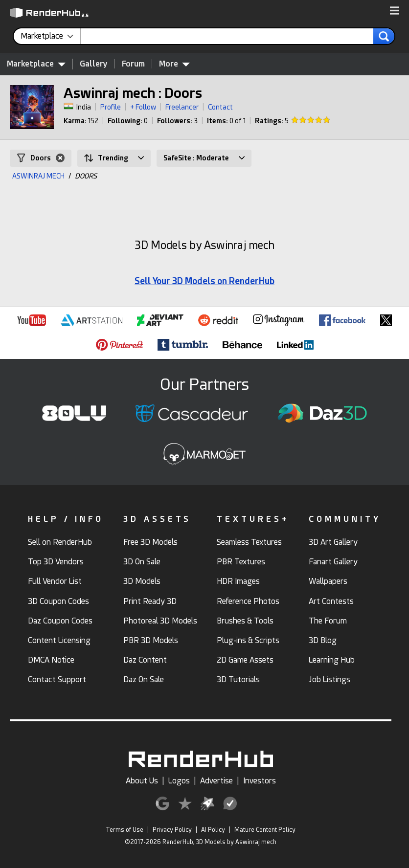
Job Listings (329, 679)
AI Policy (213, 830)
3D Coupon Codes (58, 601)
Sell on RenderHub (60, 542)
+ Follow (143, 107)
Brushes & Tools (245, 621)
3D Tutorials (238, 679)
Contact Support (57, 679)
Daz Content (145, 660)
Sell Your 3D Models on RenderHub (204, 281)
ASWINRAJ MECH (38, 176)
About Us (142, 781)
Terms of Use (125, 830)
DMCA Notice (51, 660)
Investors (260, 781)
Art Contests (331, 601)
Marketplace (36, 64)
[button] (395, 11)
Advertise (216, 781)
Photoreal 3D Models (160, 621)
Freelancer (182, 107)
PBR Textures (241, 562)
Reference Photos (248, 601)
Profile (111, 107)
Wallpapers (328, 581)
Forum (133, 64)
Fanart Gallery (333, 562)
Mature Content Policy (265, 830)
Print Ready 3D (150, 601)
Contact (220, 107)
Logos (179, 781)
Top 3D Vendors (56, 562)
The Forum (328, 621)
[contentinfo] (51, 36)
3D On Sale (142, 562)
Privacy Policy (172, 830)
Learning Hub (332, 660)
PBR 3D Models (151, 640)
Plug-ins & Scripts (248, 640)
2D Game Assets (245, 660)
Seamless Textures (249, 542)
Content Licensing (59, 640)
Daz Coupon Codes (60, 621)
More (174, 64)
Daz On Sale (144, 679)
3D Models (142, 581)
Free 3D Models (150, 542)
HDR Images (238, 581)
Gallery (94, 64)
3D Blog (323, 640)
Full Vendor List (55, 581)
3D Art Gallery (333, 542)
